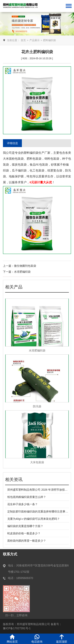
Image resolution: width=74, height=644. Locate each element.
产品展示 (35, 40)
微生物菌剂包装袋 (25, 266)
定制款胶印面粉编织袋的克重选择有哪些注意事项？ (39, 511)
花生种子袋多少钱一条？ (22, 504)
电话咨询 (37, 639)
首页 (23, 40)
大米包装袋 (37, 462)
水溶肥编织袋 (22, 272)
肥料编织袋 (49, 40)
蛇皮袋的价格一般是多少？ (24, 533)
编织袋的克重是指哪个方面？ (25, 526)
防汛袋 (37, 406)
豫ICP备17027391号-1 (17, 628)
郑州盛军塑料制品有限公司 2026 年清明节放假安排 (39, 490)
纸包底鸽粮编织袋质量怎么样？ (27, 497)
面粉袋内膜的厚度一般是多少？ (27, 541)
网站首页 (12, 639)
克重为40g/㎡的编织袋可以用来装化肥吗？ (33, 519)
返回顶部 (62, 639)
